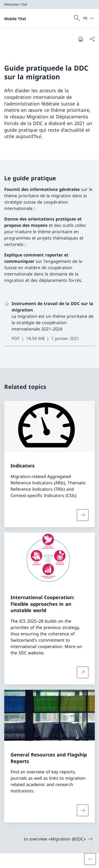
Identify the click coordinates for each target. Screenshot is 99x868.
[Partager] (92, 39)
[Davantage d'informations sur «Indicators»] (83, 515)
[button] (90, 859)
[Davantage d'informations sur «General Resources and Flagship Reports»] (83, 810)
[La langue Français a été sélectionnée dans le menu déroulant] (88, 18)
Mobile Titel (15, 19)
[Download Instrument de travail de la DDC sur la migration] (49, 321)
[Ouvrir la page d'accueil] (15, 18)
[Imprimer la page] (81, 39)
